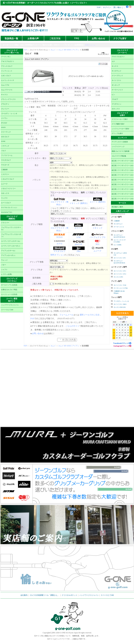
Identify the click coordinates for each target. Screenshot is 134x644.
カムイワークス (7, 90)
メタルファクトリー (8, 189)
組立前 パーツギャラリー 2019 (123, 194)
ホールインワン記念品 (9, 285)
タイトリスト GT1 (120, 258)
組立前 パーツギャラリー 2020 (123, 189)
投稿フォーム (90, 45)
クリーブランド (117, 76)
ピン (113, 95)
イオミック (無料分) (78, 203)
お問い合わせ (98, 39)
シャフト (4, 270)
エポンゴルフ (6, 76)
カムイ (53, 50)
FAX (32, 319)
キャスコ (4, 95)
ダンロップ (116, 85)
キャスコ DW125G (120, 307)
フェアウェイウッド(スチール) (11, 229)
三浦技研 (4, 170)
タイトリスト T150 (120, 285)
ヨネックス (5, 193)
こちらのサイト (72, 326)
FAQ (77, 38)
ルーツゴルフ (6, 203)
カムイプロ (5, 85)
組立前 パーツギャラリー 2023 (123, 175)
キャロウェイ (117, 71)
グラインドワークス (8, 99)
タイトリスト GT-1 (120, 271)
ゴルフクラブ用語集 (119, 156)
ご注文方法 (55, 39)
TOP (99, 7)
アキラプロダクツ (8, 61)
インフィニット (7, 71)
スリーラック (6, 132)
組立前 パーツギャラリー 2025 (123, 166)
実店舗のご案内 (117, 207)
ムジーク (4, 184)
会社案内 (24, 595)
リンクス (4, 198)
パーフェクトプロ (98, 237)
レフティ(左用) (7, 274)
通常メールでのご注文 (90, 315)
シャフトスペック (118, 147)
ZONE (3, 141)
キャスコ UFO (118, 277)
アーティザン (6, 57)
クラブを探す (120, 39)
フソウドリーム (7, 155)
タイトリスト (117, 80)
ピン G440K (117, 245)
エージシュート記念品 (9, 294)
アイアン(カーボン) (8, 255)
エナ (113, 61)
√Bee (79, 251)
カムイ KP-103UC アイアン (69, 50)
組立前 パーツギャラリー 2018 (123, 199)
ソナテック (5, 146)
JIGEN (3, 127)
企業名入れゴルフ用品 (9, 290)
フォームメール (66, 315)
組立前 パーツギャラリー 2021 (123, 184)
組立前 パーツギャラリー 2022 (123, 180)
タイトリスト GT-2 (120, 274)
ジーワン (4, 118)
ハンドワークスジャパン (10, 305)
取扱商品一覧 (11, 39)
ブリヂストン (117, 104)
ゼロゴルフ (5, 137)
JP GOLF (4, 123)
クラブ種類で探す (118, 124)
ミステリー (5, 174)
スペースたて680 (7, 310)
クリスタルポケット (69, 595)
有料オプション (57, 255)
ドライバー (5, 223)
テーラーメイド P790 (121, 288)
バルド (4, 151)
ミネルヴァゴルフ (8, 179)
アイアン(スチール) (8, 251)
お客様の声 (33, 39)
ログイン (107, 7)
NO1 (97, 244)
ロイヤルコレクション (9, 208)
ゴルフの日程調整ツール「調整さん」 (44, 595)
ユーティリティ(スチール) (11, 241)
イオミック (98, 228)
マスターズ (5, 165)
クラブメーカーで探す (120, 119)
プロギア (115, 99)
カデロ (59, 244)
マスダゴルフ (6, 160)
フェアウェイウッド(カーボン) (11, 235)
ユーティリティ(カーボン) (11, 246)
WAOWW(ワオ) (7, 212)
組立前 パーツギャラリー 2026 (123, 161)
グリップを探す (117, 133)
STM (78, 237)
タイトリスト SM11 (120, 304)
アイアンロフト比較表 (120, 142)
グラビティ (5, 104)
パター (4, 265)
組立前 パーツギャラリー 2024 (123, 170)
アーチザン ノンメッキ (121, 301)
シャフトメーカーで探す (121, 129)
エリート (78, 228)
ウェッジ (4, 260)
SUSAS (59, 237)
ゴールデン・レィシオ (9, 114)
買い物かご (118, 7)
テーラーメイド (117, 90)
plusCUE (78, 244)
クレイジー (5, 109)
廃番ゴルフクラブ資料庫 (121, 151)
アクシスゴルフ (7, 66)
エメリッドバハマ (8, 80)
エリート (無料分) (98, 202)
